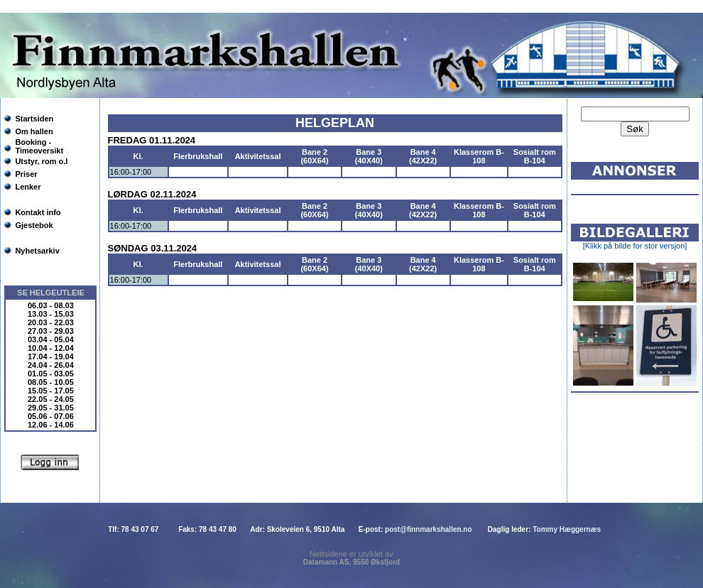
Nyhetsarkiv (37, 251)
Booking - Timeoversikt (39, 146)
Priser (26, 174)
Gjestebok (34, 225)
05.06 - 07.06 (51, 416)
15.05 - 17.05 (51, 391)
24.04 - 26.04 (51, 365)
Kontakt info (38, 212)
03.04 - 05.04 (51, 339)
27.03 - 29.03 (51, 331)
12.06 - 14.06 (51, 425)
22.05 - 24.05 (51, 399)
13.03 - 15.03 (51, 314)
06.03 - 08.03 (51, 305)
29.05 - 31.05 (51, 408)
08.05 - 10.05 (51, 382)
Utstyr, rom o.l (41, 161)
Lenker (28, 187)
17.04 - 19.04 (51, 356)
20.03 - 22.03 (51, 322)
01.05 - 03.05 (51, 374)
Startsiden (34, 119)
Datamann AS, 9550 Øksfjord (351, 562)
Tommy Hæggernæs (567, 529)
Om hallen (34, 131)
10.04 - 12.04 (51, 348)
